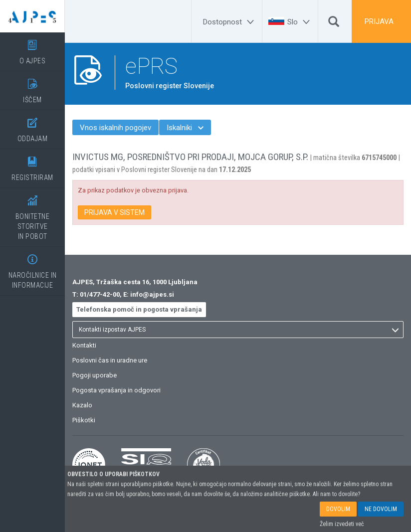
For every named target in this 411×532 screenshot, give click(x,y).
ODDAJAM (32, 126)
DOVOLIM (338, 509)
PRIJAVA (379, 21)
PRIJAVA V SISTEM (114, 212)
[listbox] (238, 330)
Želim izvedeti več (342, 524)
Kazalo (82, 405)
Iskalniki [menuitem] (185, 128)
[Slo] (300, 22)
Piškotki (84, 420)
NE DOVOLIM (381, 509)
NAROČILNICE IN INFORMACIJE (32, 268)
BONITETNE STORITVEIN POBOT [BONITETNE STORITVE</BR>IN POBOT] (32, 214)
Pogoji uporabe (95, 375)
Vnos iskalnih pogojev (115, 128)
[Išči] (334, 24)
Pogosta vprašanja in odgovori (116, 390)
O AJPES (32, 49)
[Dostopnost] (230, 22)
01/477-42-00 (100, 294)
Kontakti (84, 345)
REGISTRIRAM (32, 165)
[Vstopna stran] (32, 16)
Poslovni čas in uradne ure (110, 360)
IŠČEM (32, 88)
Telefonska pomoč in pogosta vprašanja (139, 309)
